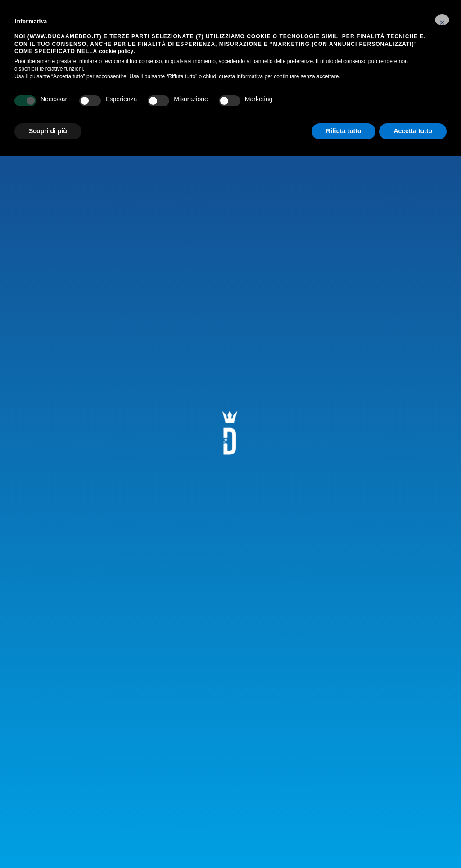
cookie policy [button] (116, 51)
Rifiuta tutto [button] (344, 131)
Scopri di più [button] (48, 131)
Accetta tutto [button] (413, 131)
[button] (442, 20)
